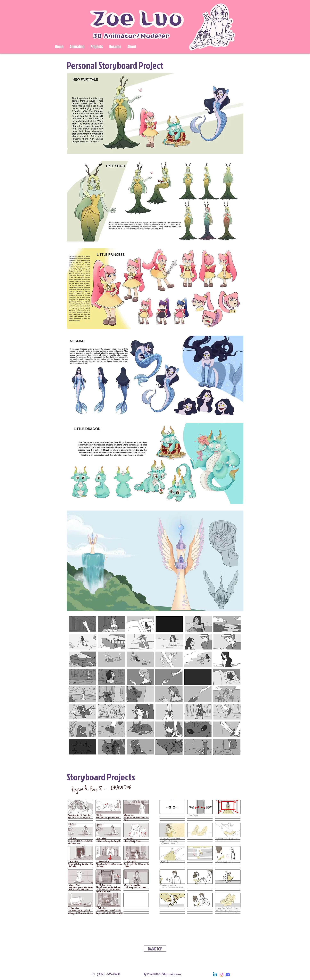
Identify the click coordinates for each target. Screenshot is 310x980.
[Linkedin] (215, 975)
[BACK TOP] (155, 949)
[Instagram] (221, 975)
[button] (97, 47)
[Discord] (228, 975)
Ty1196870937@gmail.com (162, 974)
